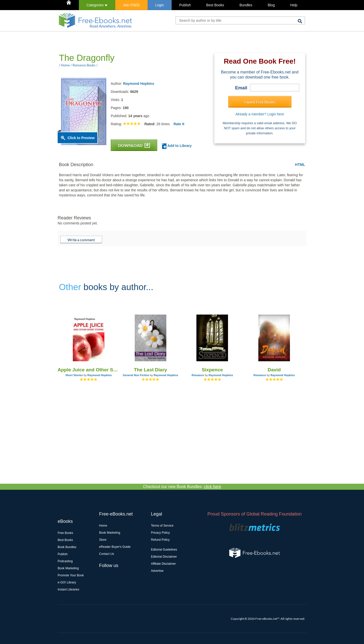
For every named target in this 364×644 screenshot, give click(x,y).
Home (103, 526)
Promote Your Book (71, 575)
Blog (271, 5)
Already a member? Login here (260, 114)
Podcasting (65, 561)
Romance (198, 375)
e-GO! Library (67, 582)
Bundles (246, 5)
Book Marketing (68, 568)
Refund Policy (160, 540)
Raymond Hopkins (139, 84)
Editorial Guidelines (164, 550)
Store (103, 540)
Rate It (179, 124)
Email (241, 88)
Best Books (215, 5)
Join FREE (131, 5)
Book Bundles (67, 547)
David (274, 370)
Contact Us (107, 554)
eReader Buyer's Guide (115, 547)
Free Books (65, 533)
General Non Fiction (136, 375)
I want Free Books (260, 102)
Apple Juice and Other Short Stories (89, 370)
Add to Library (177, 146)
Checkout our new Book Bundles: (182, 487)
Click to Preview (81, 138)
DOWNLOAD (134, 145)
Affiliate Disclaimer (163, 564)
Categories (97, 5)
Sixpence (212, 370)
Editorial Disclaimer (164, 557)
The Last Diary (151, 370)
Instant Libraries (68, 589)
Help (294, 5)
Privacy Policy (160, 533)
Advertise (157, 571)
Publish (185, 5)
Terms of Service (162, 526)
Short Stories (74, 375)
